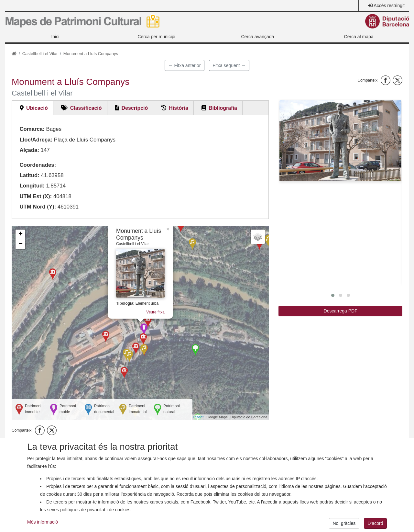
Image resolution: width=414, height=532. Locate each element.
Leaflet (198, 417)
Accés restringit (389, 6)
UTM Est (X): (36, 196)
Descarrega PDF (341, 311)
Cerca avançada (257, 37)
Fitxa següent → (229, 65)
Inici (55, 37)
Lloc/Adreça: (36, 140)
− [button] (21, 244)
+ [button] (21, 234)
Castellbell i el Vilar (40, 54)
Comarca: (32, 129)
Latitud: (29, 175)
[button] (340, 141)
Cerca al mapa (359, 37)
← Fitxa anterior (185, 65)
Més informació (43, 528)
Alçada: (29, 150)
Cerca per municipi (156, 37)
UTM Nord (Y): (38, 207)
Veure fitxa (157, 312)
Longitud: (32, 186)
